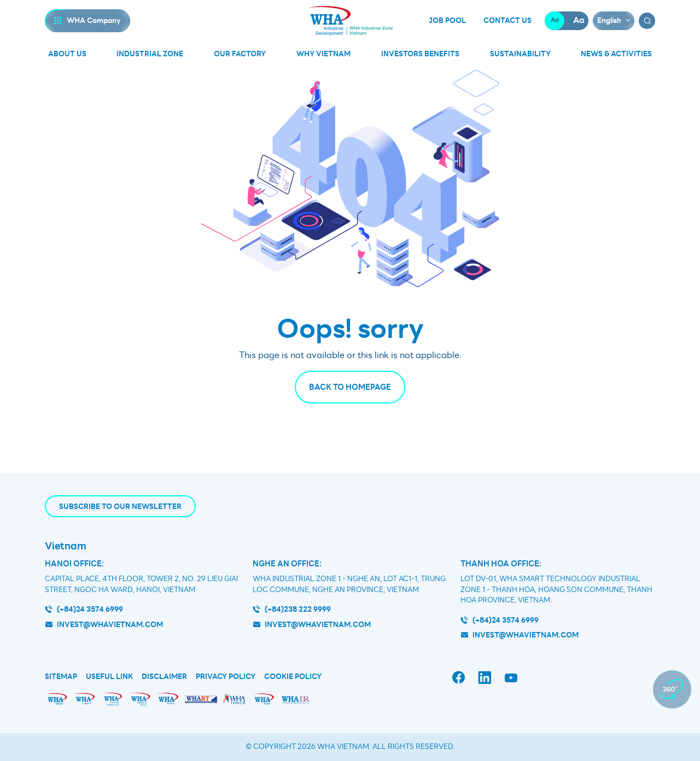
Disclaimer (164, 677)
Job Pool (447, 21)
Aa (555, 21)
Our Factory (240, 54)
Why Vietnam (323, 54)
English (609, 21)
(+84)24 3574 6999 (90, 609)
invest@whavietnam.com (110, 625)
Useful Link (109, 677)
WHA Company (94, 21)
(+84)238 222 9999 (298, 609)
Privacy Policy (226, 677)
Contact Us (507, 21)
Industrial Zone (150, 54)
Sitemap (61, 677)
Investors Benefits (420, 54)
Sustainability (520, 54)
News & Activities (616, 54)
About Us (67, 54)
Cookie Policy (293, 677)
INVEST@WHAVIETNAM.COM (526, 635)
